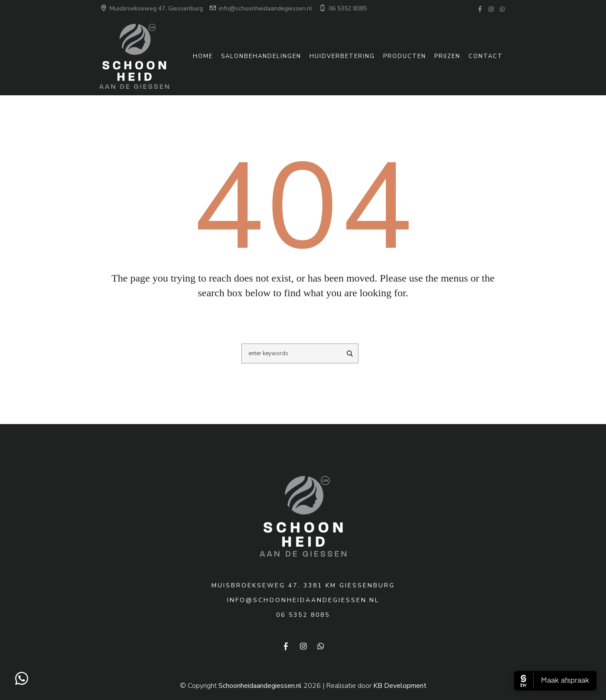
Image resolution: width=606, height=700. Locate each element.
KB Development (400, 686)
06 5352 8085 (342, 8)
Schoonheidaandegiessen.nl (260, 686)
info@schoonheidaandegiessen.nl (260, 8)
